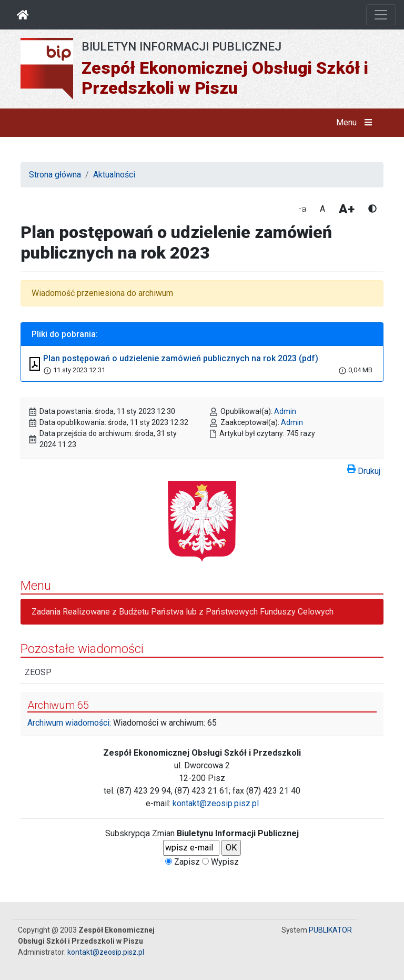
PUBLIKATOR (330, 930)
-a (302, 209)
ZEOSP (38, 672)
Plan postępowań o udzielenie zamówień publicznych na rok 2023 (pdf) (181, 358)
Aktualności (114, 175)
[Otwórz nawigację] (381, 15)
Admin (285, 411)
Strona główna (55, 175)
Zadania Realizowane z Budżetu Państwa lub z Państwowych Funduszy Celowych (183, 612)
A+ (347, 209)
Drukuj (364, 469)
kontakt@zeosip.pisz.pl (216, 803)
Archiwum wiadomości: (69, 723)
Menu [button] (356, 123)
